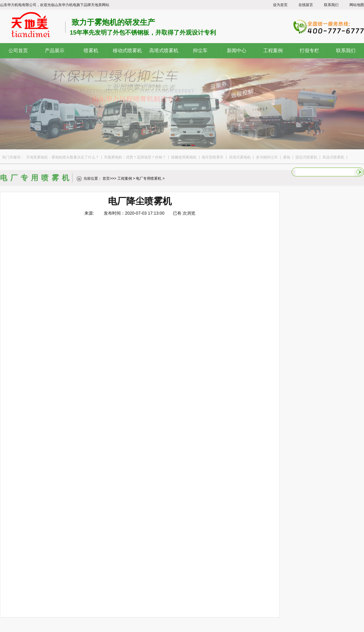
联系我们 (331, 5)
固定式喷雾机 (306, 157)
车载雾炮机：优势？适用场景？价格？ (135, 157)
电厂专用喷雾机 (149, 178)
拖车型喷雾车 (213, 157)
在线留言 (306, 5)
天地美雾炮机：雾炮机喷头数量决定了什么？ (62, 157)
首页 (106, 178)
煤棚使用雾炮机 (184, 157)
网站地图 (357, 5)
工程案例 (125, 178)
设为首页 (280, 5)
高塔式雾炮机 (240, 157)
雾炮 (287, 157)
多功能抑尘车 (267, 157)
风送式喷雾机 (333, 157)
